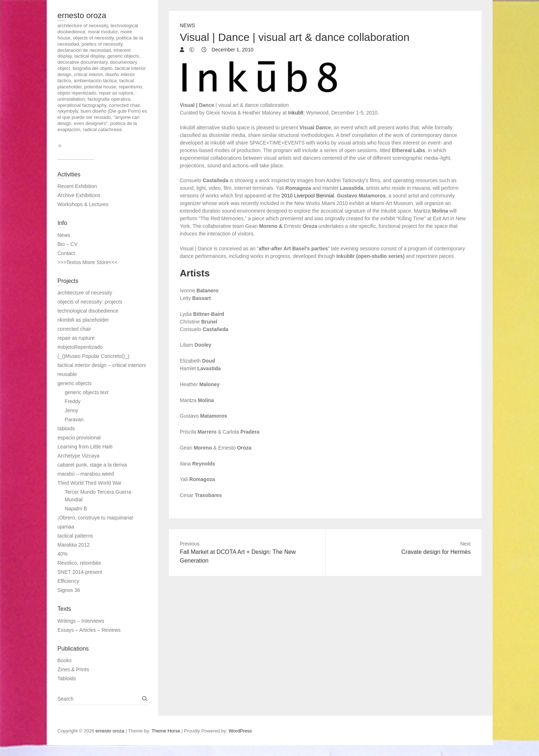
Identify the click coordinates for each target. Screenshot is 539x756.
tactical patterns (75, 536)
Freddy (73, 401)
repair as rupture (76, 338)
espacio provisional (79, 438)
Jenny (72, 410)
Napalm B (76, 509)
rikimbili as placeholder (83, 320)
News (187, 25)
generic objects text (87, 392)
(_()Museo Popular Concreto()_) (94, 356)
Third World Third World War (90, 483)
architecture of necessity (85, 293)
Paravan (74, 419)
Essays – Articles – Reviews (89, 630)
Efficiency (69, 581)
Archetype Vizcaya (79, 456)
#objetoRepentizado (80, 347)
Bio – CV (68, 244)
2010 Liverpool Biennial (308, 196)
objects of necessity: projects (90, 302)
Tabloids (67, 678)
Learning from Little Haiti (85, 447)
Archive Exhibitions (79, 195)
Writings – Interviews (81, 621)
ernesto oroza (82, 15)
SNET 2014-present (80, 572)
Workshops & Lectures (83, 204)
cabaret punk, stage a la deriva (92, 465)
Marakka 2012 (74, 545)
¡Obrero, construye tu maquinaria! (96, 518)
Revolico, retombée (80, 563)
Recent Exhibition (77, 186)
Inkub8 (296, 113)
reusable (67, 374)
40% (63, 554)
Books (65, 660)
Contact (66, 253)
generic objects (75, 383)
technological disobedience (88, 311)
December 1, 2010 (232, 50)
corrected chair (74, 329)
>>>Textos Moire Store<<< (88, 262)
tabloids (66, 429)
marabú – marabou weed (86, 474)
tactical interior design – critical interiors (102, 365)
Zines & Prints (73, 669)
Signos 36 (69, 590)
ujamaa (66, 527)
